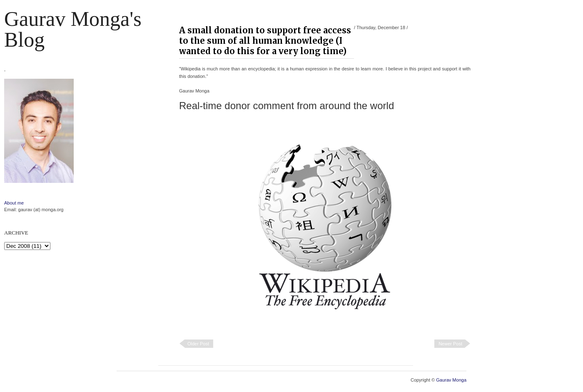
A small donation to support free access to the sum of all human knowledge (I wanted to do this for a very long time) (265, 41)
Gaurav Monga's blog (73, 29)
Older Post (198, 344)
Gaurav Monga (451, 380)
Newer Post (450, 344)
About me (14, 203)
